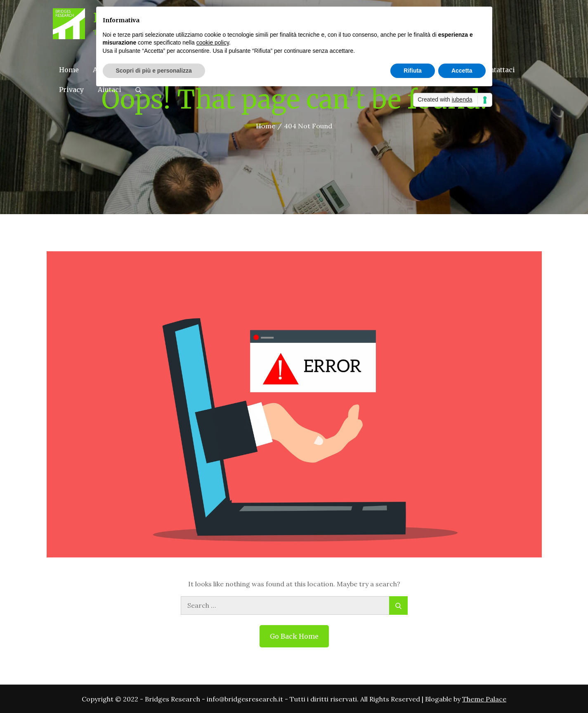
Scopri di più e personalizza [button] (154, 71)
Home (69, 70)
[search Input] (294, 606)
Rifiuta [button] (413, 71)
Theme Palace (484, 699)
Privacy (71, 90)
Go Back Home (294, 636)
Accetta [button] (462, 71)
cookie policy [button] (213, 42)
